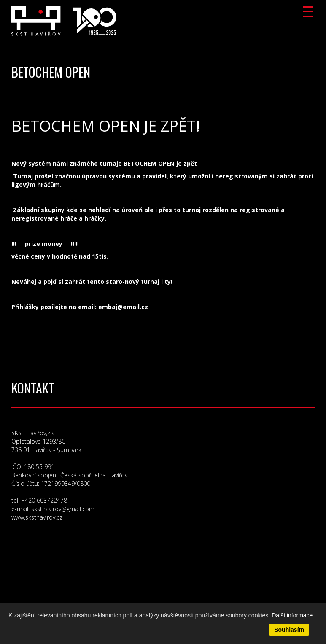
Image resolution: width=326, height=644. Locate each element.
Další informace (292, 615)
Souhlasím (289, 630)
